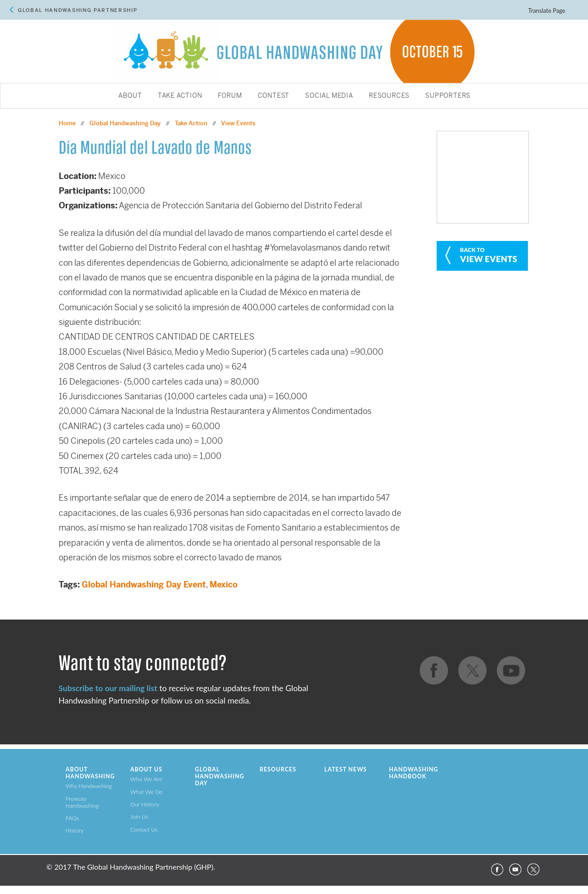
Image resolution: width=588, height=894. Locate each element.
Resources (389, 96)
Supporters (448, 96)
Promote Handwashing (82, 802)
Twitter (533, 870)
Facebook (497, 870)
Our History (145, 804)
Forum (230, 96)
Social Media (329, 96)
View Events (238, 123)
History (75, 830)
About (130, 96)
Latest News (346, 769)
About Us (146, 769)
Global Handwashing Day (125, 123)
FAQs (72, 818)
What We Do (147, 792)
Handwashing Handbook (413, 773)
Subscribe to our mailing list (108, 688)
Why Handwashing (89, 786)
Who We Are (146, 779)
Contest (274, 96)
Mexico (224, 584)
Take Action (180, 96)
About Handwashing (90, 773)
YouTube (515, 870)
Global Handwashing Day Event (144, 584)
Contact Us (144, 830)
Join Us (139, 817)
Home (67, 123)
